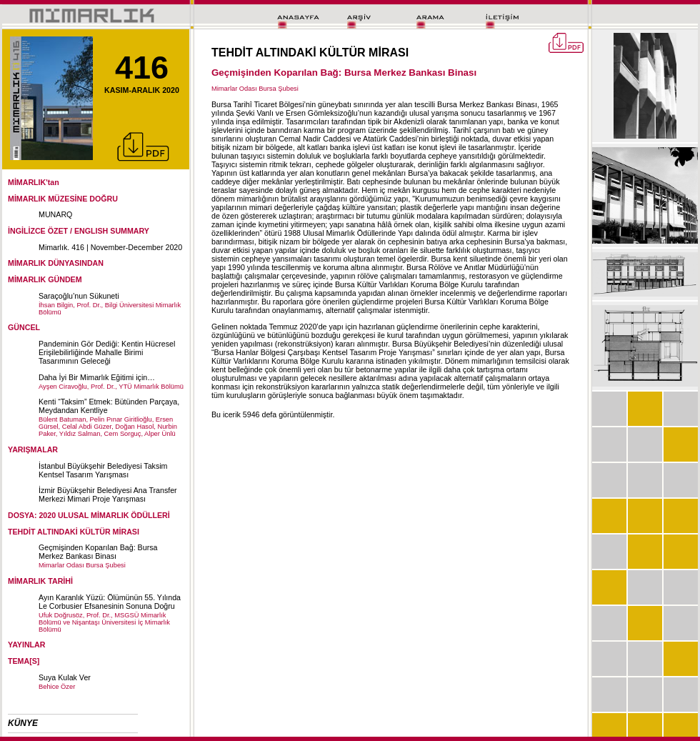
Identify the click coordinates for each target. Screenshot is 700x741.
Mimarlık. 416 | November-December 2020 (110, 247)
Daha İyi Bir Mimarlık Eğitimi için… (97, 377)
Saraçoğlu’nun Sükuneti (79, 296)
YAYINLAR (27, 645)
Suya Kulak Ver (65, 677)
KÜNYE (23, 723)
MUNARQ (55, 214)
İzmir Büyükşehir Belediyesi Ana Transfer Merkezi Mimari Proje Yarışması (108, 494)
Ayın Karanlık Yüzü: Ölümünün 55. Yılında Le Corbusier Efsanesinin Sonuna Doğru (110, 602)
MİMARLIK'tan (34, 182)
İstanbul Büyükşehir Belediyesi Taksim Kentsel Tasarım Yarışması (103, 470)
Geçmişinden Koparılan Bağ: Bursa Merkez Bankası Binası (98, 552)
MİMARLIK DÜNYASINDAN (56, 263)
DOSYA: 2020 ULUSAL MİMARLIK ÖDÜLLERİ (89, 515)
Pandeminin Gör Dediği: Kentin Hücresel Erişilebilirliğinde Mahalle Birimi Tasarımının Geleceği (107, 352)
